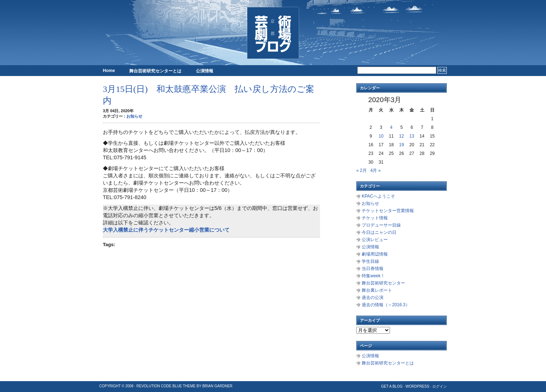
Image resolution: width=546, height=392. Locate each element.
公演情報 (205, 71)
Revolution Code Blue (159, 386)
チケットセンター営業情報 (388, 211)
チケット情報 (375, 218)
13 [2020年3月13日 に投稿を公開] (412, 136)
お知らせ (134, 116)
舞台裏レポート (377, 290)
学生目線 (370, 261)
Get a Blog (392, 386)
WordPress (417, 386)
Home (109, 71)
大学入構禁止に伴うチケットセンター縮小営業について (166, 230)
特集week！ (373, 276)
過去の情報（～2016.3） (386, 305)
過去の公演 (373, 298)
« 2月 (362, 170)
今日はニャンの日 (379, 232)
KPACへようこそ (378, 196)
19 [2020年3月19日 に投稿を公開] (401, 145)
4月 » (376, 170)
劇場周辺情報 (375, 254)
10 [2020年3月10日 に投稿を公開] (381, 136)
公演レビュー (375, 240)
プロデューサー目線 (381, 225)
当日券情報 (373, 269)
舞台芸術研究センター (383, 283)
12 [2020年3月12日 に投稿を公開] (401, 136)
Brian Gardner (217, 386)
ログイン (440, 386)
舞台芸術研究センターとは (155, 71)
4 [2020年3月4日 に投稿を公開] (391, 127)
